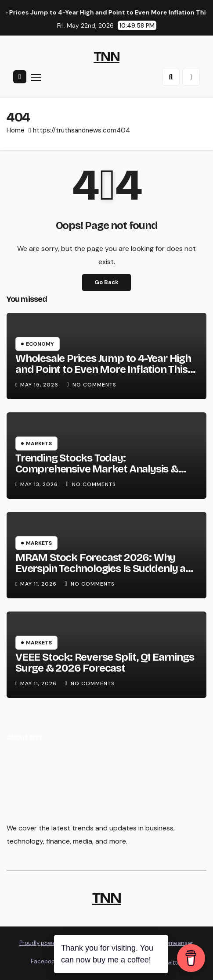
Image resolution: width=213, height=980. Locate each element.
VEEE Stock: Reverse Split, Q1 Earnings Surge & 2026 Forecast (105, 663)
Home (16, 130)
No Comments (94, 385)
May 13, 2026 (40, 484)
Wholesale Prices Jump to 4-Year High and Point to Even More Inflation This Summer (103, 369)
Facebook (44, 961)
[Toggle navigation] (36, 77)
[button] (171, 77)
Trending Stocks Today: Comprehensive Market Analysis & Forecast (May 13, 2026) (97, 469)
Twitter (173, 963)
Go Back (106, 282)
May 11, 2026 (39, 584)
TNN (106, 57)
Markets (39, 444)
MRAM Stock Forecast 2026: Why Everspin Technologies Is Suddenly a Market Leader (100, 569)
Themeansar (176, 943)
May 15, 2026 (40, 385)
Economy (40, 344)
